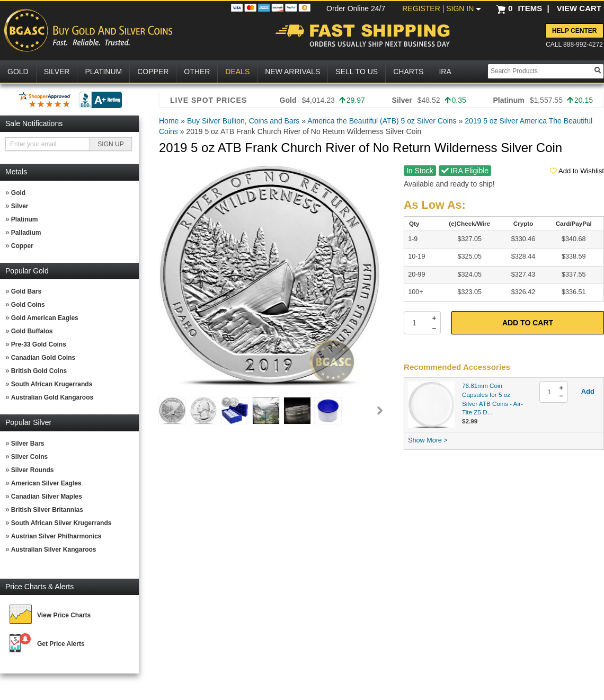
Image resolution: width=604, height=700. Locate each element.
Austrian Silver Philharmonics (56, 536)
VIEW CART (579, 8)
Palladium (26, 233)
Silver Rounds (33, 470)
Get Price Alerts (61, 644)
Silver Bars (28, 444)
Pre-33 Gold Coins (39, 344)
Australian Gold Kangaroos (52, 397)
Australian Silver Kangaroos (54, 550)
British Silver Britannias (47, 510)
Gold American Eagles (45, 318)
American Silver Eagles (46, 483)
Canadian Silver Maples (47, 497)
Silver (20, 206)
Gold (18, 193)
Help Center (574, 31)
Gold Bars (26, 291)
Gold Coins (28, 305)
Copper (22, 246)
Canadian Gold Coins (43, 358)
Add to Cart (528, 323)
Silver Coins (29, 457)
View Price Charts (64, 615)
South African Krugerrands (52, 384)
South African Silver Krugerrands (61, 523)
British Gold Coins (39, 371)
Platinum (25, 219)
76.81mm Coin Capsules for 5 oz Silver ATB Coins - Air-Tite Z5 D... (492, 399)
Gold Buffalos (32, 331)
